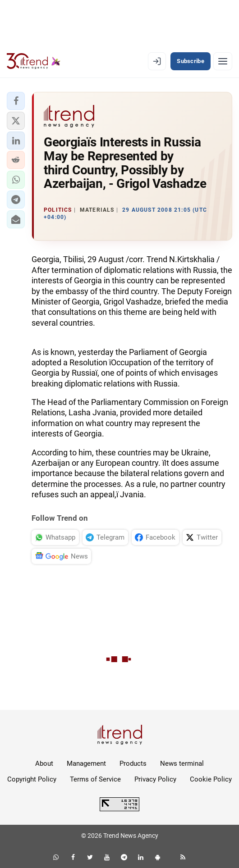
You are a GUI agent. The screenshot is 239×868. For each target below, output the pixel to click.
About (44, 763)
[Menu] (223, 61)
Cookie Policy (211, 779)
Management (86, 763)
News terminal (182, 763)
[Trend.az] (34, 61)
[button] (16, 101)
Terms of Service (95, 779)
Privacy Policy (155, 779)
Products (133, 763)
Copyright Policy (32, 779)
